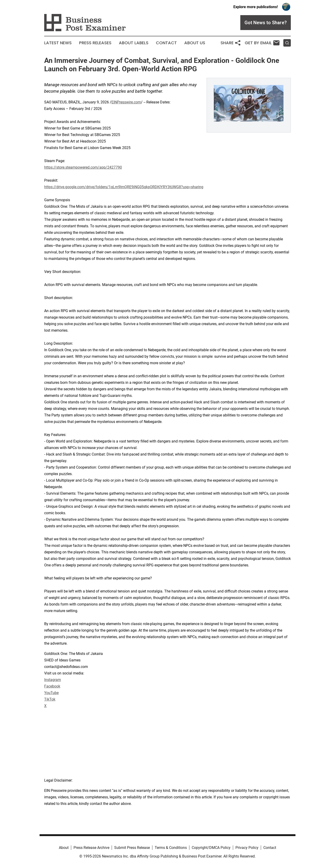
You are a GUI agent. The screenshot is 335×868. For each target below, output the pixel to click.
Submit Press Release (132, 848)
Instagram (53, 680)
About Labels (134, 43)
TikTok (50, 699)
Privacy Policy (247, 848)
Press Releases (95, 43)
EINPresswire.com (126, 102)
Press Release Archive (91, 848)
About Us (195, 43)
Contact (166, 43)
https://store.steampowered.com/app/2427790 (83, 167)
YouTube (51, 693)
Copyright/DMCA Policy (211, 848)
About (64, 848)
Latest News (58, 43)
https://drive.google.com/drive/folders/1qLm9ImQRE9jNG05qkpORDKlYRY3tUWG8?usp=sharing (124, 187)
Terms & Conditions (171, 848)
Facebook (52, 686)
